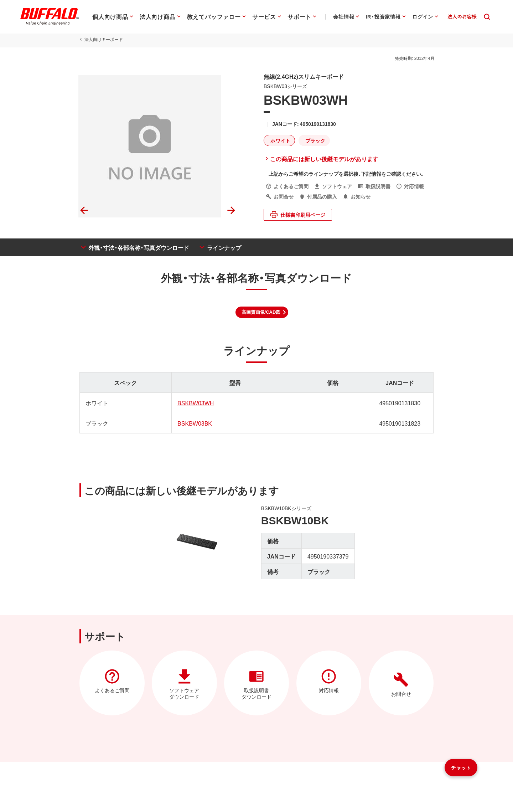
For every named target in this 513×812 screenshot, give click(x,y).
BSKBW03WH (195, 403)
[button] (262, 312)
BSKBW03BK (194, 423)
